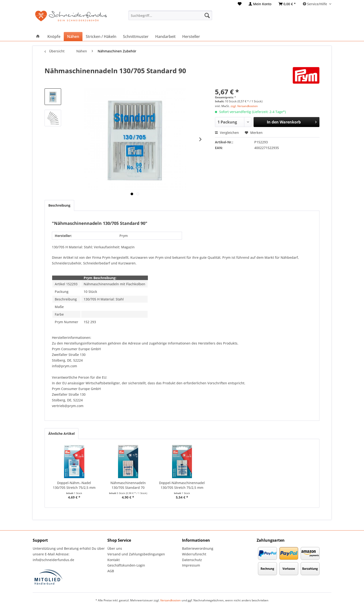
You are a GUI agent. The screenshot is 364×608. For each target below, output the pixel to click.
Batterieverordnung (198, 548)
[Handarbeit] (165, 36)
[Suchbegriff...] (170, 15)
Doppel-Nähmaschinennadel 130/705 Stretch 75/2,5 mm (182, 485)
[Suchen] (207, 15)
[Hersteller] (191, 36)
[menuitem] (240, 4)
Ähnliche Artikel (61, 433)
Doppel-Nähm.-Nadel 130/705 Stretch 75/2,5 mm (74, 485)
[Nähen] (73, 36)
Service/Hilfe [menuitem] (315, 4)
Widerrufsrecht (194, 554)
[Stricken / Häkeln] (101, 36)
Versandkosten (171, 600)
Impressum (191, 565)
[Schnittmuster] (136, 36)
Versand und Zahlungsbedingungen (136, 554)
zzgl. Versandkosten (244, 106)
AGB (111, 571)
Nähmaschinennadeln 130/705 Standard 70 (128, 485)
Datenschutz (192, 560)
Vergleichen (227, 133)
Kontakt (114, 560)
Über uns (115, 548)
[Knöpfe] (54, 36)
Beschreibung (59, 205)
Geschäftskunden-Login (126, 565)
